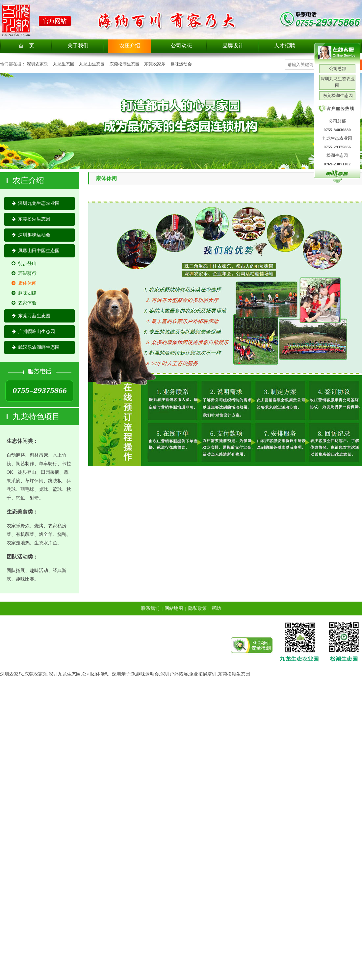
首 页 (26, 46)
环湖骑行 (24, 273)
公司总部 (337, 69)
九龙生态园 (64, 64)
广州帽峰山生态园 (33, 332)
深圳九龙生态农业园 (36, 203)
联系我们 (150, 608)
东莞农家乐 (155, 64)
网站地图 (174, 608)
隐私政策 (197, 608)
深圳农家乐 (37, 64)
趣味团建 (24, 293)
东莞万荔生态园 (31, 316)
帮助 (216, 608)
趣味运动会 (181, 64)
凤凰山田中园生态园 (36, 251)
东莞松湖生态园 (125, 64)
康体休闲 (24, 283)
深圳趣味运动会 (31, 235)
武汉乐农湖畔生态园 (36, 347)
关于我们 (78, 46)
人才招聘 (285, 46)
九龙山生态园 (92, 64)
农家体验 (24, 303)
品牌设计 (233, 46)
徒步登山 (24, 263)
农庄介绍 (130, 46)
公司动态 (181, 46)
